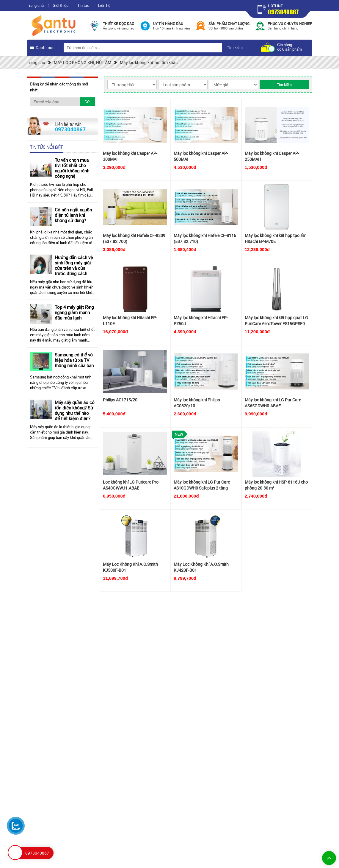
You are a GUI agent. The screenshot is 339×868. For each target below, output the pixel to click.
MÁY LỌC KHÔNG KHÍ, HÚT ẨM (83, 62)
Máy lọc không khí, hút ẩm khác (149, 62)
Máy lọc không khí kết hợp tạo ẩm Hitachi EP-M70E (276, 238)
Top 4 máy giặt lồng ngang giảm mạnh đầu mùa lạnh (74, 312)
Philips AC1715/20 (120, 400)
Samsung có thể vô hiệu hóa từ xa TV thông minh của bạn (74, 360)
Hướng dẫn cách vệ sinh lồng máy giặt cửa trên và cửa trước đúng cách (74, 265)
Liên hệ (104, 5)
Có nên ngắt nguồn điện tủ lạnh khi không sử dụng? (73, 215)
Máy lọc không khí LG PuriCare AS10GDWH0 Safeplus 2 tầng (202, 485)
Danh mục (45, 47)
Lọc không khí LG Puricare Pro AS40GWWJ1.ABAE (131, 485)
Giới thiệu (61, 5)
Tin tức (83, 5)
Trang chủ (35, 5)
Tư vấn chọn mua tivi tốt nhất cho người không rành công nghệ (72, 168)
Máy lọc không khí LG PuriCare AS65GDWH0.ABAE (273, 403)
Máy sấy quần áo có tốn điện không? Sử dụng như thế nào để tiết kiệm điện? (75, 410)
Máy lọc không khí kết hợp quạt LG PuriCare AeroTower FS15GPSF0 (276, 321)
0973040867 (283, 12)
